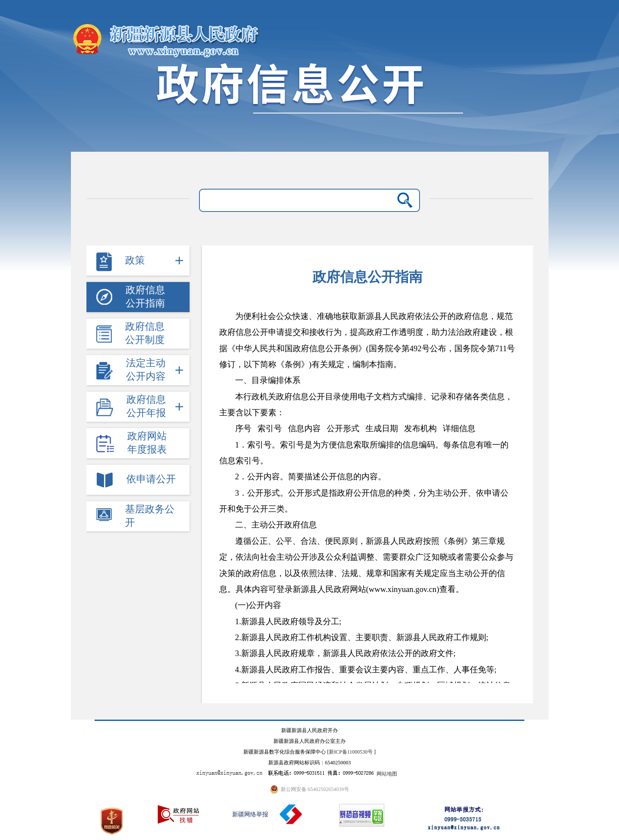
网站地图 (387, 774)
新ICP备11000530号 (351, 752)
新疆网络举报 (250, 814)
